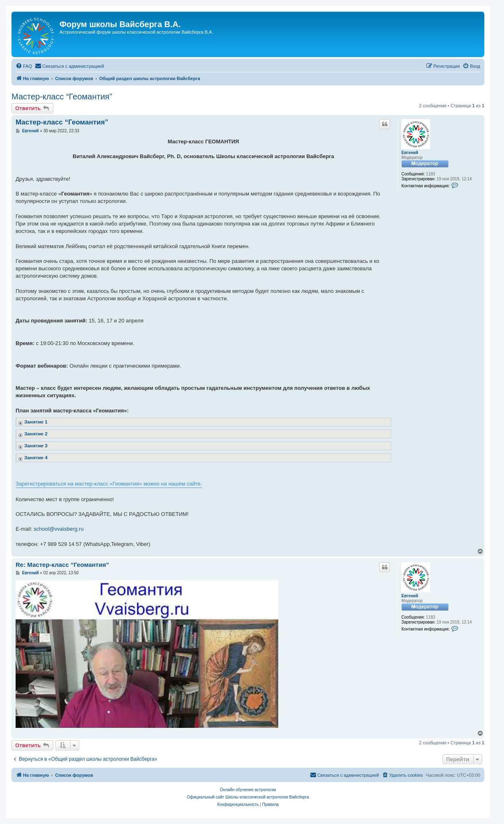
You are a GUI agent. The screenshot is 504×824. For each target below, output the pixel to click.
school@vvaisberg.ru (59, 529)
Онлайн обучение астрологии (248, 790)
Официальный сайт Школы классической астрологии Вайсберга (248, 797)
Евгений (410, 153)
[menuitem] (24, 66)
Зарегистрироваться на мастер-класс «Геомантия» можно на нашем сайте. (109, 484)
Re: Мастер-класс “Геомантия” (62, 565)
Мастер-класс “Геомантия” (62, 97)
